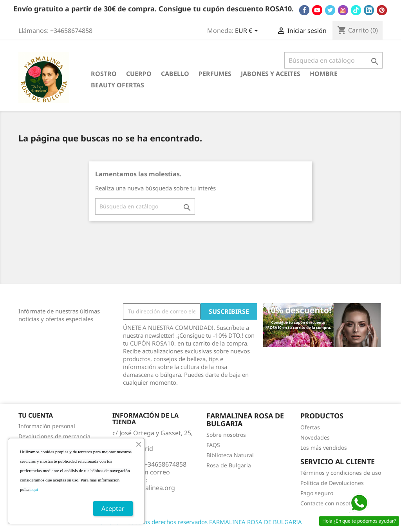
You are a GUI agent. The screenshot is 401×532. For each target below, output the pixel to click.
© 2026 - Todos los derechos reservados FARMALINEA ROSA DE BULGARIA (200, 522)
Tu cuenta (36, 415)
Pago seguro (317, 493)
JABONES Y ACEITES (271, 74)
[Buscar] (333, 60)
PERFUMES (215, 74)
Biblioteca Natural (230, 455)
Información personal (47, 426)
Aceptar (113, 508)
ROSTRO (104, 74)
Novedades (315, 437)
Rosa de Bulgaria (229, 465)
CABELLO (175, 74)
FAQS (213, 445)
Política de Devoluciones (332, 483)
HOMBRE (324, 74)
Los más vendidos (324, 448)
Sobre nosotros (226, 435)
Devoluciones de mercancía (54, 436)
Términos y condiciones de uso (341, 473)
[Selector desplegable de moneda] (248, 31)
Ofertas (310, 427)
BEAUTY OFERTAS (117, 85)
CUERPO (139, 74)
